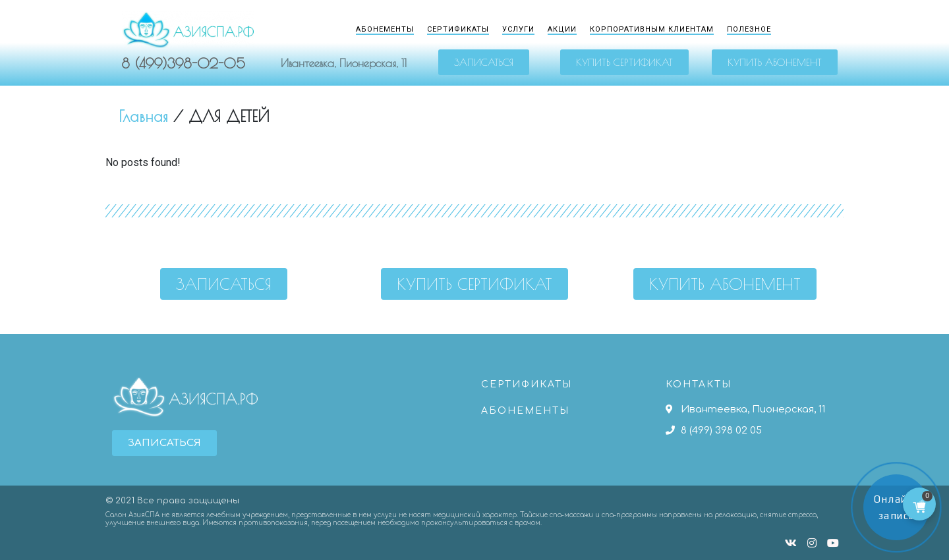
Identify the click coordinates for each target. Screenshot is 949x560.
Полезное (749, 29)
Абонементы (385, 29)
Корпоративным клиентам (652, 29)
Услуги (518, 29)
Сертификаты (458, 29)
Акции (562, 29)
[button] (484, 62)
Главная (143, 116)
